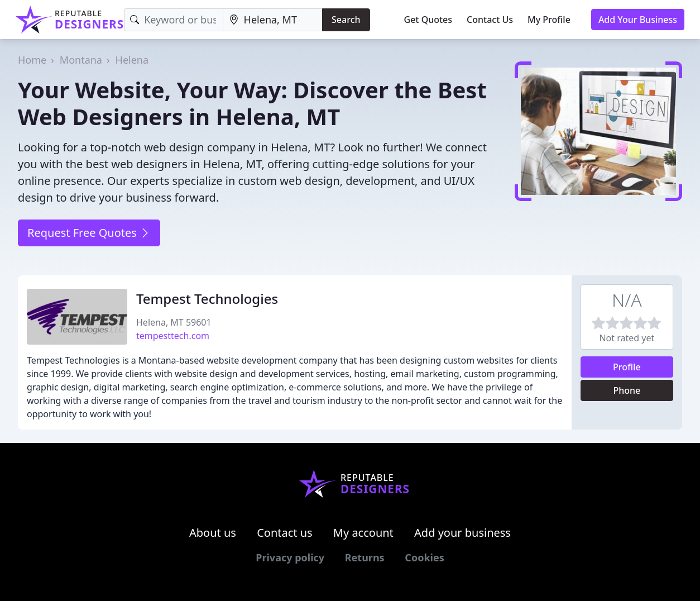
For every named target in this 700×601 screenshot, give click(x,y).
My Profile (549, 20)
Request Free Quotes (89, 233)
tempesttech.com (173, 336)
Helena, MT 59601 (174, 322)
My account (363, 533)
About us (213, 533)
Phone (627, 390)
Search (346, 20)
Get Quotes (428, 20)
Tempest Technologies (207, 299)
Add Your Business (638, 20)
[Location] (273, 20)
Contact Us (490, 20)
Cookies (424, 557)
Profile (627, 367)
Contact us (285, 533)
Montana (81, 60)
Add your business (462, 533)
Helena (132, 60)
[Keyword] (173, 20)
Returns (365, 557)
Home (32, 60)
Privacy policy (290, 557)
